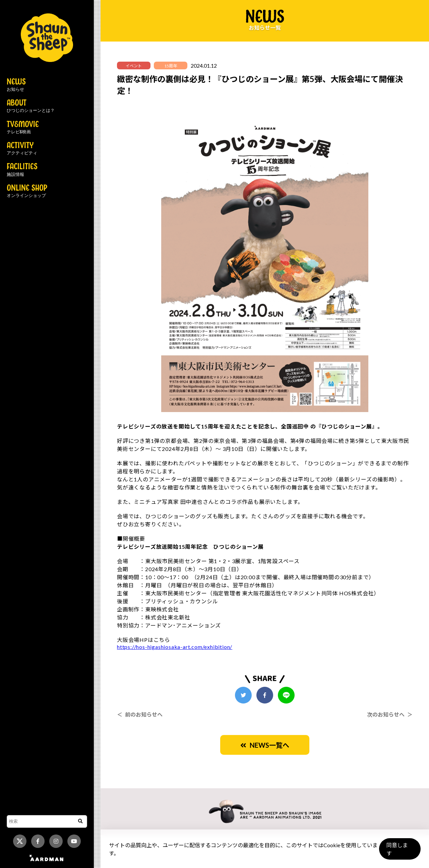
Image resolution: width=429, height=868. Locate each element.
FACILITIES (22, 170)
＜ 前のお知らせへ (140, 714)
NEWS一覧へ (265, 745)
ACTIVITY (22, 149)
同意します (399, 852)
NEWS (16, 85)
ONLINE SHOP (27, 191)
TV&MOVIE (23, 128)
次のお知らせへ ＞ (390, 714)
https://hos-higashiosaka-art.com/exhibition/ (175, 647)
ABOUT (31, 106)
